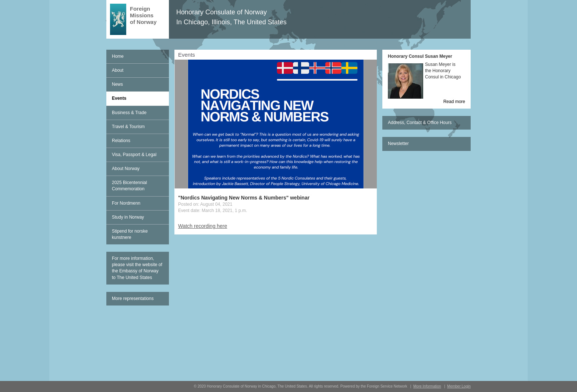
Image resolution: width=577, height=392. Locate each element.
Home (118, 56)
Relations (121, 141)
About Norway (126, 169)
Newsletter (398, 144)
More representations (133, 299)
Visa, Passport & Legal (134, 155)
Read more (454, 102)
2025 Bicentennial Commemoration (129, 186)
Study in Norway (128, 217)
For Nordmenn (126, 203)
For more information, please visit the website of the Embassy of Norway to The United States (137, 268)
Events (119, 98)
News (117, 84)
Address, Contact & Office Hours (420, 123)
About (118, 70)
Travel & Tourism (128, 127)
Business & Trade (129, 113)
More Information (427, 386)
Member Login (459, 386)
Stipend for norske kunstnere (130, 234)
